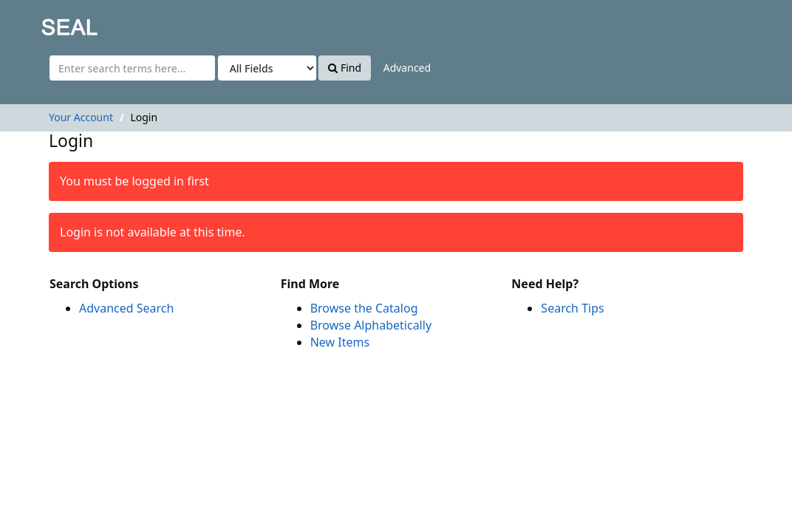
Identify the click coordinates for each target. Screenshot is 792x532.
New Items (340, 342)
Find (345, 68)
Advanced (407, 68)
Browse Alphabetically (371, 325)
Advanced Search (126, 308)
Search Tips (572, 308)
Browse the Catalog (364, 308)
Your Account (81, 117)
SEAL (40, 23)
